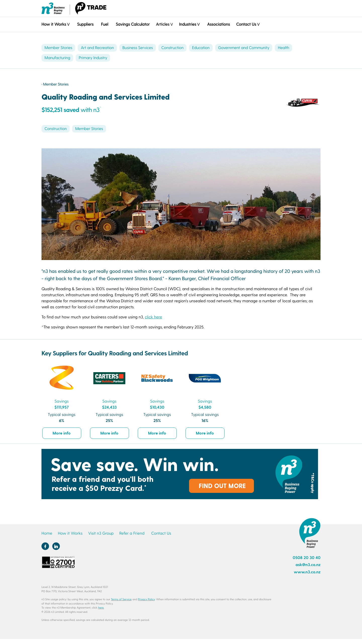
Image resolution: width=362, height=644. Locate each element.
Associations (218, 24)
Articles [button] (163, 24)
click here (153, 317)
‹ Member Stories (55, 84)
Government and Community (244, 48)
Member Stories (58, 48)
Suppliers (85, 24)
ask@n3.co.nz (308, 565)
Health (283, 48)
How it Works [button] (54, 24)
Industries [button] (188, 24)
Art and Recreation (97, 48)
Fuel (105, 24)
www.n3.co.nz (307, 572)
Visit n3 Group (101, 533)
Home (47, 533)
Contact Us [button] (246, 24)
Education (201, 48)
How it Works (70, 533)
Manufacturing (57, 58)
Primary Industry (93, 58)
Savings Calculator (133, 24)
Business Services (138, 48)
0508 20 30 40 (307, 558)
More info (62, 433)
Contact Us (161, 533)
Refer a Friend (132, 533)
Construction (172, 48)
